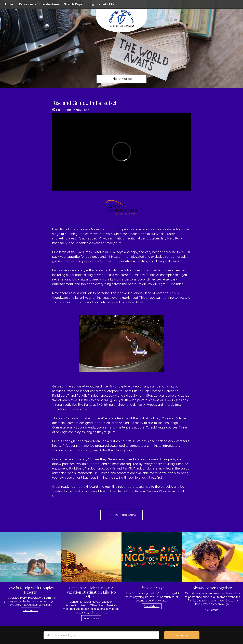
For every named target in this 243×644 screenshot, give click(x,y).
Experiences (28, 4)
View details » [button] (30, 610)
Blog (91, 4)
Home (9, 4)
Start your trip (182, 635)
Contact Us (107, 4)
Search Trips (73, 4)
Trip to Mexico (122, 79)
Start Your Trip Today (122, 515)
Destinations (50, 4)
